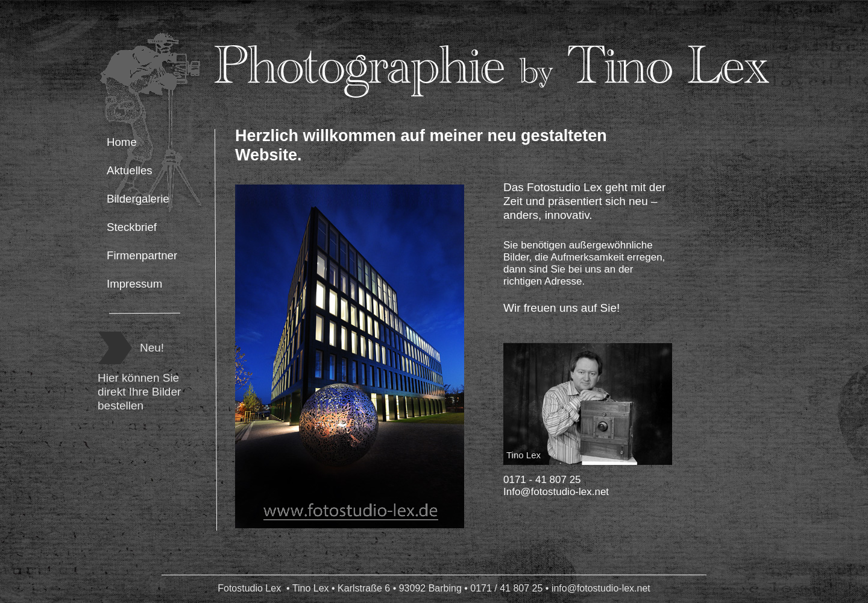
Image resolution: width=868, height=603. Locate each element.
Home (122, 142)
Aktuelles (130, 170)
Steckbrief (132, 227)
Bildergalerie (138, 199)
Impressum (134, 284)
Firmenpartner (142, 255)
